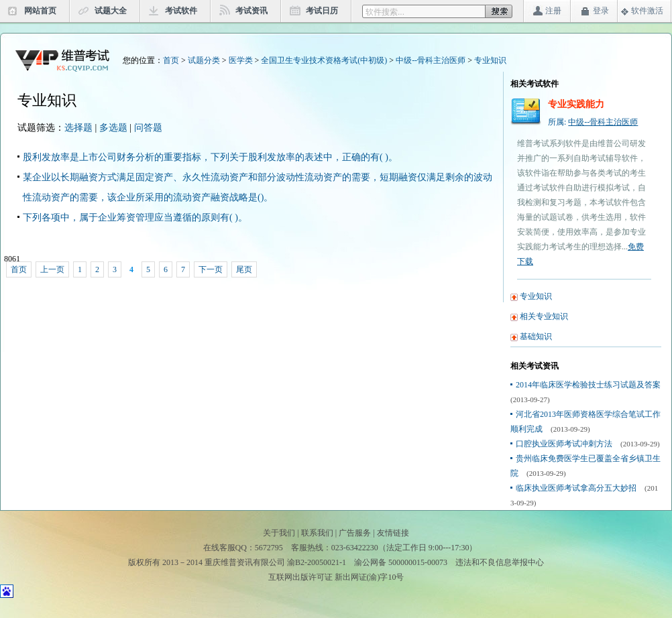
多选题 (113, 128)
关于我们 (279, 533)
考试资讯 (251, 11)
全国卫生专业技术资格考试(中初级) (324, 60)
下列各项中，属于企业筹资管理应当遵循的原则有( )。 (135, 218)
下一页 (211, 269)
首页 (171, 60)
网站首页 (40, 11)
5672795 (269, 548)
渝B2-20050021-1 (317, 562)
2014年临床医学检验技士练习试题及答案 (588, 385)
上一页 (52, 269)
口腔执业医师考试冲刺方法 (564, 444)
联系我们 (317, 533)
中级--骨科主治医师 (431, 60)
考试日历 (322, 11)
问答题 (148, 128)
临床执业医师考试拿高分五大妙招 (576, 488)
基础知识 (536, 336)
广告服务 (355, 533)
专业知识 (490, 60)
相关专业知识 (544, 316)
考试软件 (181, 11)
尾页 (244, 269)
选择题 (78, 128)
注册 (553, 11)
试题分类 (204, 60)
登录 (601, 11)
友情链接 (393, 533)
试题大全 (111, 11)
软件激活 (647, 11)
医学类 (241, 60)
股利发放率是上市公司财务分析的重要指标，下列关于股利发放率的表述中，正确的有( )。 (210, 157)
